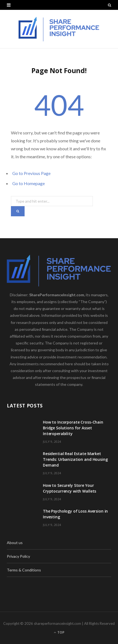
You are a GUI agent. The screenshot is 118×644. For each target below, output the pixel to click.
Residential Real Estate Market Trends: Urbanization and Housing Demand (75, 459)
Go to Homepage (29, 183)
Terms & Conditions (24, 570)
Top (59, 632)
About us (15, 543)
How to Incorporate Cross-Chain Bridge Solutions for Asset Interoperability (73, 428)
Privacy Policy (18, 556)
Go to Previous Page (31, 173)
